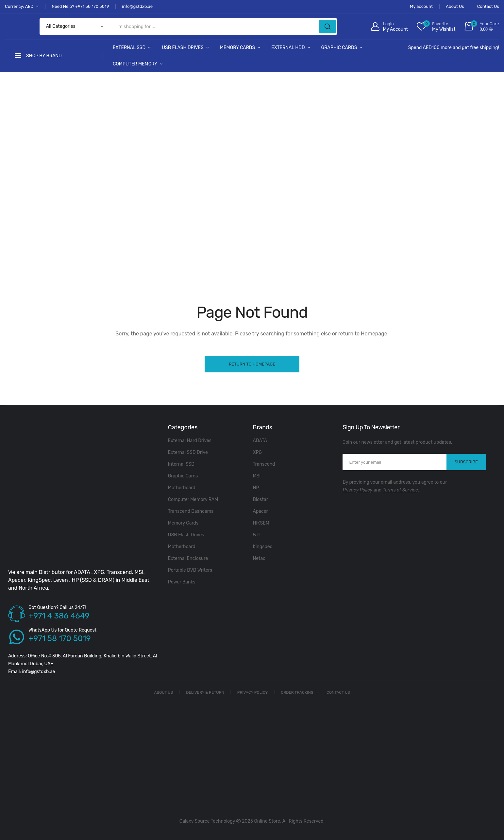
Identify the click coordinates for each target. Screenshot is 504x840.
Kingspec (263, 547)
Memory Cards (237, 48)
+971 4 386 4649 (59, 616)
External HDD (288, 48)
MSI (257, 476)
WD (256, 535)
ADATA (260, 441)
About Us (163, 692)
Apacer (260, 511)
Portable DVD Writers (190, 570)
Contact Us (338, 692)
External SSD (129, 48)
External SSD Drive (188, 452)
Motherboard (182, 488)
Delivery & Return (205, 692)
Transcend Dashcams (191, 511)
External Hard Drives (190, 441)
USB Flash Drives (183, 48)
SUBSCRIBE (466, 462)
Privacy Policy (357, 490)
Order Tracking (297, 692)
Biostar (260, 500)
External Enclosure (188, 558)
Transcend (264, 464)
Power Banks (182, 582)
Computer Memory (135, 64)
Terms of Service (400, 490)
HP (256, 488)
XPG (257, 452)
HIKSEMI (262, 523)
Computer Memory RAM (193, 500)
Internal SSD (181, 464)
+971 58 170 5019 (60, 638)
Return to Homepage (252, 364)
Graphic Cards (339, 48)
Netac (259, 558)
